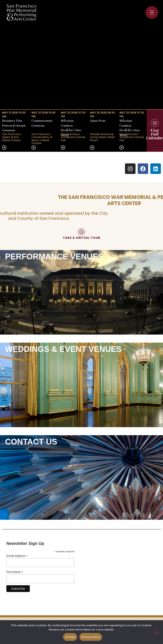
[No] (156, 632)
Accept (70, 637)
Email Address (17, 556)
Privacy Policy (91, 637)
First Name (15, 572)
